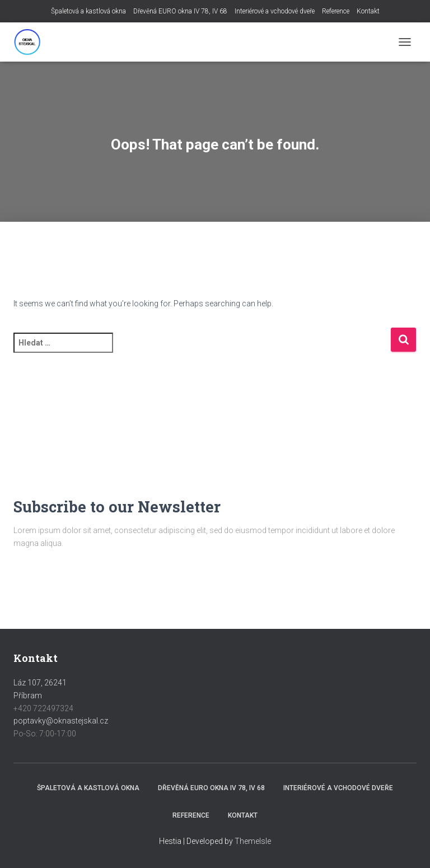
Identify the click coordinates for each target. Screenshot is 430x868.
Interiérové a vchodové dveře (275, 11)
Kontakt (368, 11)
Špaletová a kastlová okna (88, 11)
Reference (336, 11)
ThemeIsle (253, 841)
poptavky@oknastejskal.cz (61, 721)
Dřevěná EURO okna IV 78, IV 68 (180, 11)
